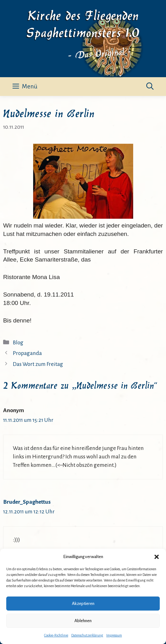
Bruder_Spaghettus (27, 502)
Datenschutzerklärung (87, 635)
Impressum (114, 635)
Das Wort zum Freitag (38, 364)
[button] (157, 557)
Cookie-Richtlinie (56, 635)
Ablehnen (83, 621)
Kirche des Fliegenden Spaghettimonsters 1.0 (83, 23)
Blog (18, 343)
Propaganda (27, 353)
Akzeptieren (83, 604)
